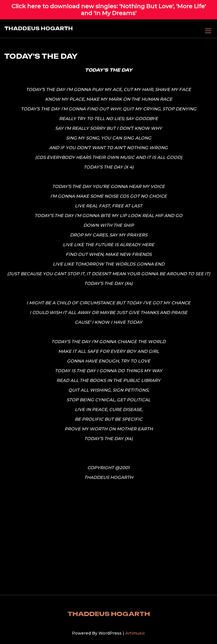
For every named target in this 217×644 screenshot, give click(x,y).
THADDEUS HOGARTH (39, 28)
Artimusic (135, 633)
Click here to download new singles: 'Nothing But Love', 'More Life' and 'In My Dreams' (109, 10)
